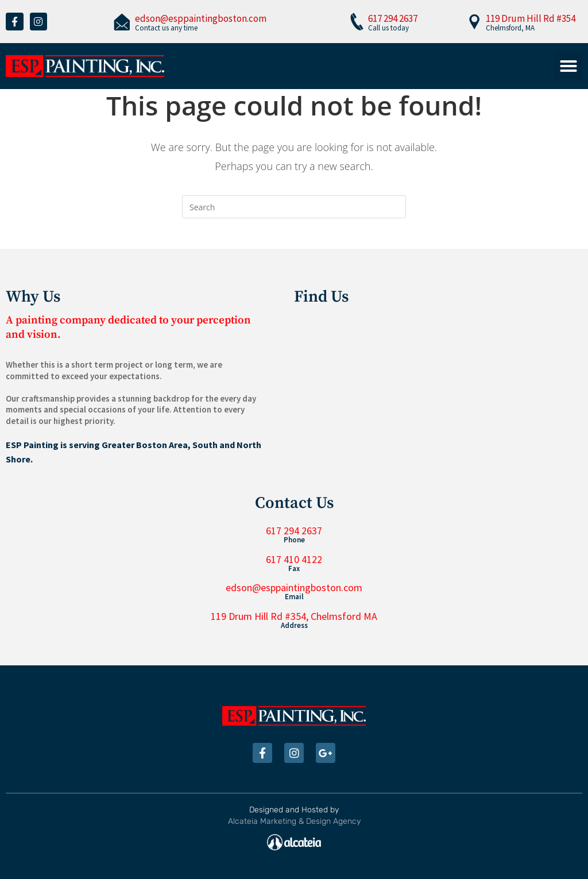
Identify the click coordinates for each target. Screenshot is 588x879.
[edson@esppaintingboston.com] (121, 22)
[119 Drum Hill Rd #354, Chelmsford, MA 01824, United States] (438, 389)
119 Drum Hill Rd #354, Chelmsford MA (294, 616)
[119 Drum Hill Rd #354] (475, 22)
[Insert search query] (294, 207)
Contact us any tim (165, 28)
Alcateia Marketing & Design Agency (294, 821)
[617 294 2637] (357, 22)
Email (294, 597)
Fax (294, 568)
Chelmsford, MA (510, 28)
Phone (294, 540)
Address (294, 625)
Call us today (388, 28)
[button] (568, 66)
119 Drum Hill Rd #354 (531, 18)
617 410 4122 (294, 559)
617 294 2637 (393, 18)
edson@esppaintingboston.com (201, 18)
